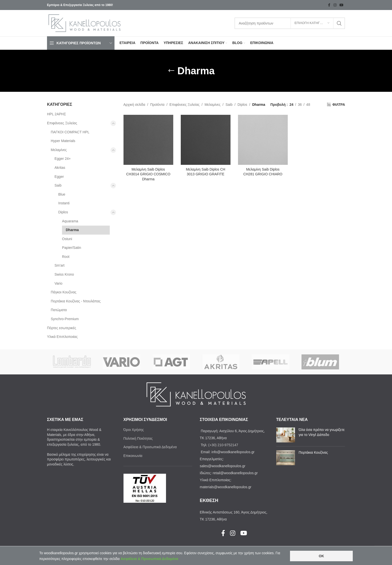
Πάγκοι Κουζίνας (64, 292)
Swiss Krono (64, 274)
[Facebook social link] (329, 5)
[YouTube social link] (341, 5)
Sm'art (59, 265)
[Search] (290, 23)
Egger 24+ (63, 159)
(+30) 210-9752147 (223, 445)
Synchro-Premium (65, 319)
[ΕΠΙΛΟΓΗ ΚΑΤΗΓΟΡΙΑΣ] (312, 23)
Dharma (72, 230)
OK (321, 556)
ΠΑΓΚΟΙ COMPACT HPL (70, 132)
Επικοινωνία (133, 456)
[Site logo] (84, 23)
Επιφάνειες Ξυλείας (62, 123)
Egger (59, 177)
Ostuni (67, 239)
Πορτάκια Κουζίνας (313, 452)
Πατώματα (59, 310)
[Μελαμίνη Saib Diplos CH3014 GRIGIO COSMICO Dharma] (148, 140)
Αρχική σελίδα (134, 105)
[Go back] (171, 71)
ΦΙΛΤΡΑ (339, 105)
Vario (58, 283)
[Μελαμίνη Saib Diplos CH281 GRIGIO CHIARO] (263, 140)
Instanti (64, 203)
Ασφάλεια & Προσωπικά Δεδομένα (150, 447)
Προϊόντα (157, 105)
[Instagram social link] (335, 5)
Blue (62, 194)
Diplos (63, 212)
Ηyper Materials (63, 141)
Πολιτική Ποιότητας (138, 438)
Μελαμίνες (59, 150)
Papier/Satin (71, 248)
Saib (58, 185)
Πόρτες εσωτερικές (62, 328)
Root (66, 257)
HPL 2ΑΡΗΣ (56, 114)
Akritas (60, 168)
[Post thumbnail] (286, 435)
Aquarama (70, 221)
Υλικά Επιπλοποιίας (62, 337)
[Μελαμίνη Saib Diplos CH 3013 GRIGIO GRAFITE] (206, 140)
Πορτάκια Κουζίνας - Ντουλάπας (76, 301)
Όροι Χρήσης (134, 430)
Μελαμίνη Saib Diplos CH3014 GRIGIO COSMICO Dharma (148, 174)
